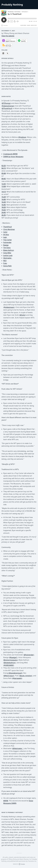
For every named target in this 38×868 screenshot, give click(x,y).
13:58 (4, 186)
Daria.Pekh (7, 266)
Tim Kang (7, 248)
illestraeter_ (8, 258)
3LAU (5, 232)
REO (5, 261)
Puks (5, 263)
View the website (8, 36)
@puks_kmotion (26, 676)
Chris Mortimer (9, 229)
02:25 (4, 166)
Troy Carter (8, 240)
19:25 (4, 210)
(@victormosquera (10, 660)
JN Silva (6, 235)
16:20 (4, 202)
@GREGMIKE (9, 665)
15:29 (4, 197)
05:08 (4, 173)
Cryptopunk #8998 (10, 154)
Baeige (6, 245)
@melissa (22, 137)
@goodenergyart (16, 673)
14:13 (4, 192)
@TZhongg (6, 103)
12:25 (4, 184)
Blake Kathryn (9, 250)
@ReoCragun (9, 676)
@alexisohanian (8, 106)
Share (28, 25)
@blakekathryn (9, 663)
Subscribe (23, 25)
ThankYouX (8, 108)
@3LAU (22, 315)
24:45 (4, 212)
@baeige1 (13, 657)
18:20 (4, 207)
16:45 (4, 205)
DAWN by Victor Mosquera (13, 157)
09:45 (4, 179)
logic (5, 237)
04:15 (4, 168)
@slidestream (9, 307)
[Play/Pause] (4, 13)
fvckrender (7, 242)
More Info (34, 25)
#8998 (6, 801)
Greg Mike (7, 253)
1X (12, 21)
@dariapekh (17, 678)
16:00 (4, 199)
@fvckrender (29, 655)
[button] (22, 19)
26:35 (4, 215)
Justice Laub (8, 255)
